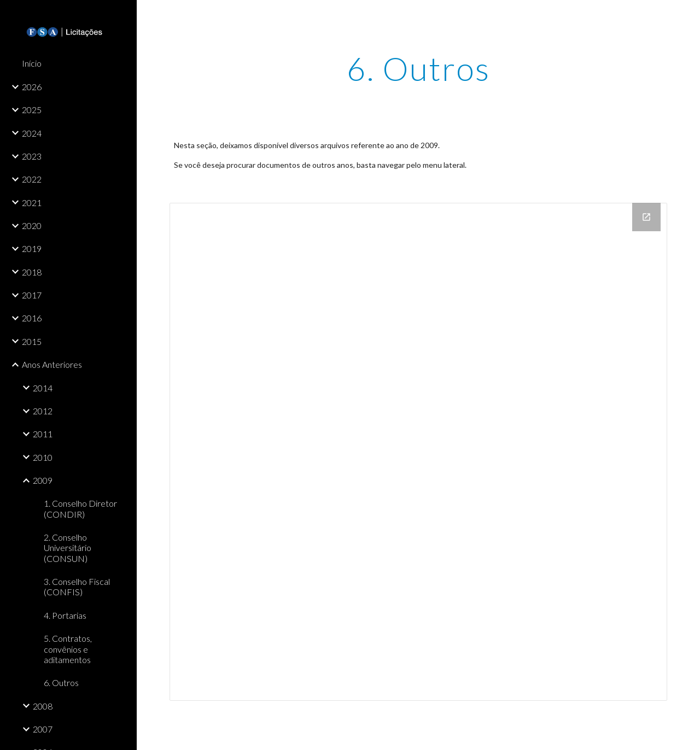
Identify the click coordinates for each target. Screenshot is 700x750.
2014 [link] (43, 388)
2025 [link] (32, 110)
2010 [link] (43, 457)
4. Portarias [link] (65, 615)
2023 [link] (32, 156)
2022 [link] (32, 179)
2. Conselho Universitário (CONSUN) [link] (68, 548)
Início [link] (32, 63)
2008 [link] (43, 706)
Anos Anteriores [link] (52, 364)
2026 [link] (32, 87)
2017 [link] (32, 295)
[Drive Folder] (419, 452)
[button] (687, 15)
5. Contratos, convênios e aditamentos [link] (68, 649)
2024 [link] (32, 133)
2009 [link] (43, 480)
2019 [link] (32, 248)
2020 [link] (32, 225)
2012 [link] (43, 411)
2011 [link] (43, 434)
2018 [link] (32, 272)
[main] (418, 68)
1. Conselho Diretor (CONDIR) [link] (80, 508)
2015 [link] (32, 341)
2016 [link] (32, 318)
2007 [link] (43, 729)
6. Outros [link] (61, 682)
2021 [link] (32, 203)
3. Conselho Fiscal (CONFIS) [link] (77, 587)
